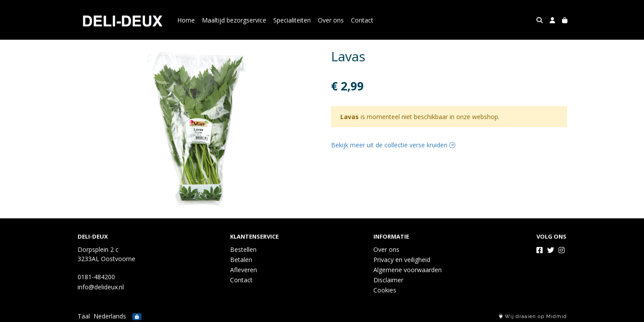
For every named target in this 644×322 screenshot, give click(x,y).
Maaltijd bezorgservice (234, 20)
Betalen (241, 260)
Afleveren (244, 270)
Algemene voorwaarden (408, 270)
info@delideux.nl (101, 287)
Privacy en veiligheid (402, 260)
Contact (362, 20)
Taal (84, 316)
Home (186, 20)
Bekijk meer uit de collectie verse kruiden (393, 145)
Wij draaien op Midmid (533, 316)
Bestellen (243, 249)
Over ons (331, 20)
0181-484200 (96, 277)
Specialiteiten (292, 20)
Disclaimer (388, 280)
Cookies (385, 290)
